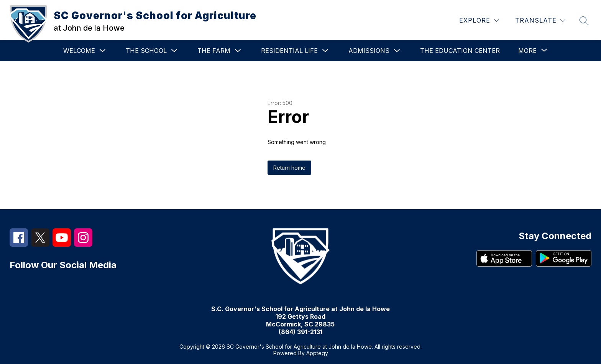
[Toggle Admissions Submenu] (397, 51)
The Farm (214, 51)
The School (146, 51)
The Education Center (460, 51)
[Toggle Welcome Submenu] (103, 51)
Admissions (369, 51)
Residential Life (289, 51)
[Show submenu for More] (527, 51)
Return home (289, 168)
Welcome (79, 51)
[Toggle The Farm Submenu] (238, 51)
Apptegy (317, 353)
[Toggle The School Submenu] (174, 51)
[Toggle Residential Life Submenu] (325, 51)
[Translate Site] (540, 20)
